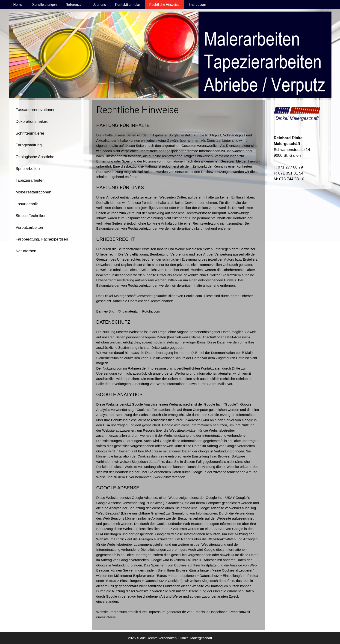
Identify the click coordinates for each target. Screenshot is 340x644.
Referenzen (75, 5)
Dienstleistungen (44, 5)
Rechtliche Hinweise (164, 5)
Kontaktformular (128, 5)
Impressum (197, 5)
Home (18, 5)
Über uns (99, 5)
